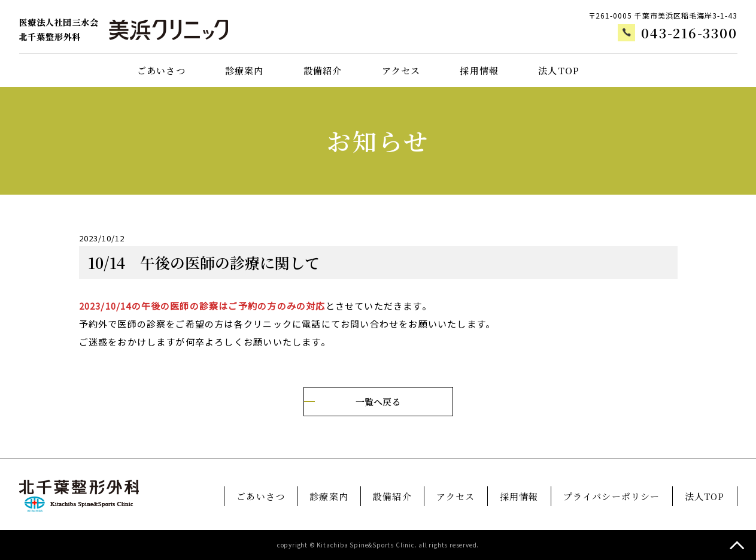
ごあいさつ (161, 70)
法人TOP (559, 70)
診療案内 (245, 70)
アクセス (401, 70)
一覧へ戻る (378, 402)
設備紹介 (323, 70)
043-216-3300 (689, 33)
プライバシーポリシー (612, 496)
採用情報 (479, 70)
